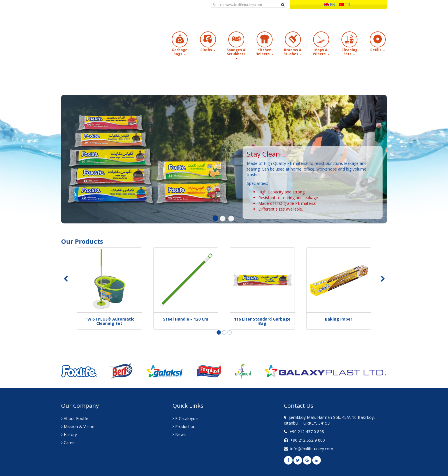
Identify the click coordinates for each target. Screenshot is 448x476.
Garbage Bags (180, 52)
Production (184, 426)
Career (69, 442)
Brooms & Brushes (293, 52)
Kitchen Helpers (264, 52)
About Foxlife (75, 418)
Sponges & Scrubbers (236, 53)
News (179, 434)
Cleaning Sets (349, 52)
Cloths (208, 50)
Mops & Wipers (321, 52)
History (69, 434)
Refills (378, 50)
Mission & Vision (78, 426)
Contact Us (299, 406)
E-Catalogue (185, 418)
